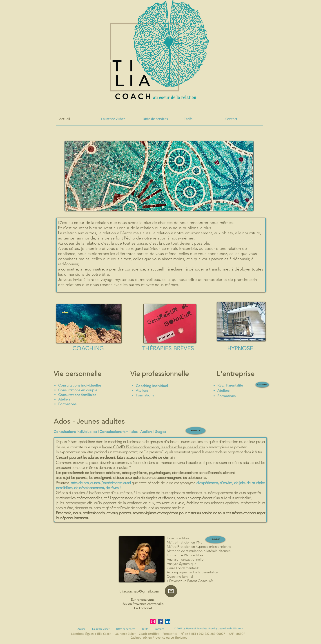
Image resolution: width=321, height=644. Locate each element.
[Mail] (171, 591)
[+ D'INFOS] (262, 385)
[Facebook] (160, 621)
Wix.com (238, 628)
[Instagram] (153, 621)
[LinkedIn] (168, 621)
